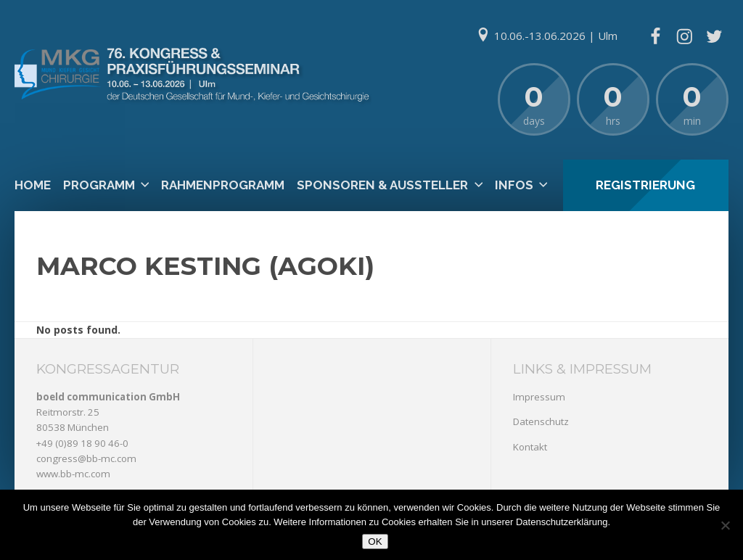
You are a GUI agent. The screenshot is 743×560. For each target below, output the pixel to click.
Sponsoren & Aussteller (382, 185)
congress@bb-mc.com (86, 458)
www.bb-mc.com (73, 474)
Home (33, 185)
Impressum (539, 397)
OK (375, 542)
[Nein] (725, 525)
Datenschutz (541, 421)
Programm (99, 185)
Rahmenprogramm (223, 185)
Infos (514, 185)
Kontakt (530, 447)
